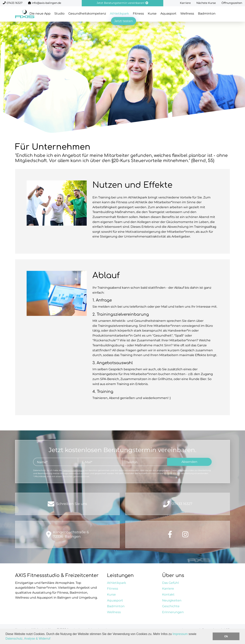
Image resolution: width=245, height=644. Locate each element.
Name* (42, 462)
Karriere (185, 3)
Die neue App (40, 14)
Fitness (138, 14)
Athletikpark (119, 14)
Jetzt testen (124, 21)
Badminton (207, 14)
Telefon (132, 462)
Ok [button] (226, 636)
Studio (59, 14)
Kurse (152, 14)
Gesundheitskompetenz (87, 14)
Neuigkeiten (172, 600)
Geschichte (171, 606)
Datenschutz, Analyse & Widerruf (28, 639)
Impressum (180, 634)
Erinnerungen (173, 612)
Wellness (187, 14)
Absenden (189, 462)
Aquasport (168, 14)
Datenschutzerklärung (73, 470)
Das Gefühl (170, 583)
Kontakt (168, 594)
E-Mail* (87, 462)
